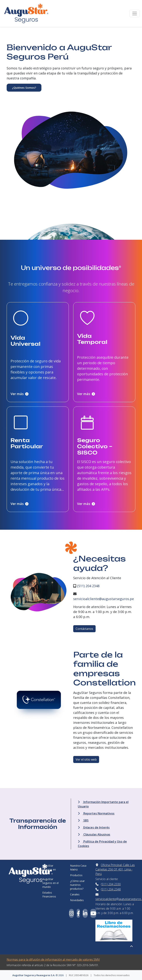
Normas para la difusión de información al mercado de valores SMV (53, 959)
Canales (75, 894)
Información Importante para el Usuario (103, 804)
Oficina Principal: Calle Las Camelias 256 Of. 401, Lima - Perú (115, 869)
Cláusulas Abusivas (94, 834)
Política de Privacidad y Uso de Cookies (102, 844)
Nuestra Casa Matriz (78, 868)
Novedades (77, 900)
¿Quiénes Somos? (24, 88)
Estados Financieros (49, 894)
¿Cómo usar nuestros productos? (77, 885)
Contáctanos (84, 629)
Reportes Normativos (96, 813)
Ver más (20, 394)
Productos (76, 875)
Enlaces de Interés (94, 827)
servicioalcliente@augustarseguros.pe (104, 599)
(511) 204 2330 (111, 884)
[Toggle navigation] (135, 13)
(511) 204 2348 (88, 586)
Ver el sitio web (86, 759)
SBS (83, 820)
